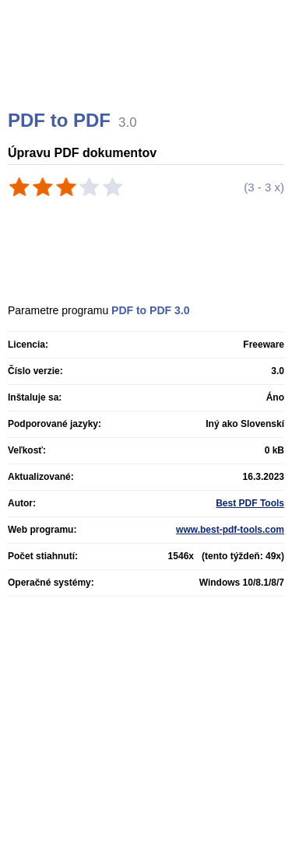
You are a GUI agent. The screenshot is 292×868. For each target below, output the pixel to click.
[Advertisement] (148, 74)
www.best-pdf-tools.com (230, 530)
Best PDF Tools (250, 503)
